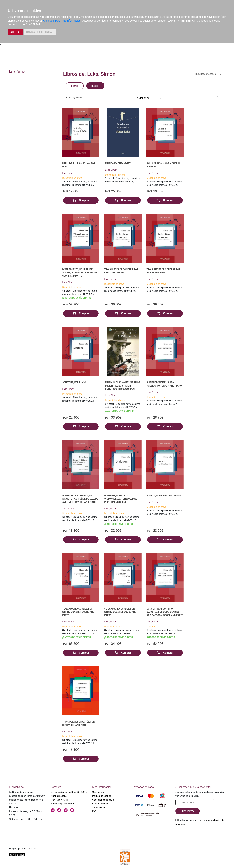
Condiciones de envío (103, 800)
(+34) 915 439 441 (60, 800)
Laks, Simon (68, 173)
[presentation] (200, 834)
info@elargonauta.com (62, 804)
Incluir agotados (74, 97)
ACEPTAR (15, 32)
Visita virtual (99, 808)
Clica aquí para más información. (62, 21)
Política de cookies (102, 796)
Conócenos (98, 792)
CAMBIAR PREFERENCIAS (40, 32)
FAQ (94, 811)
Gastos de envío (100, 804)
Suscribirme (188, 811)
